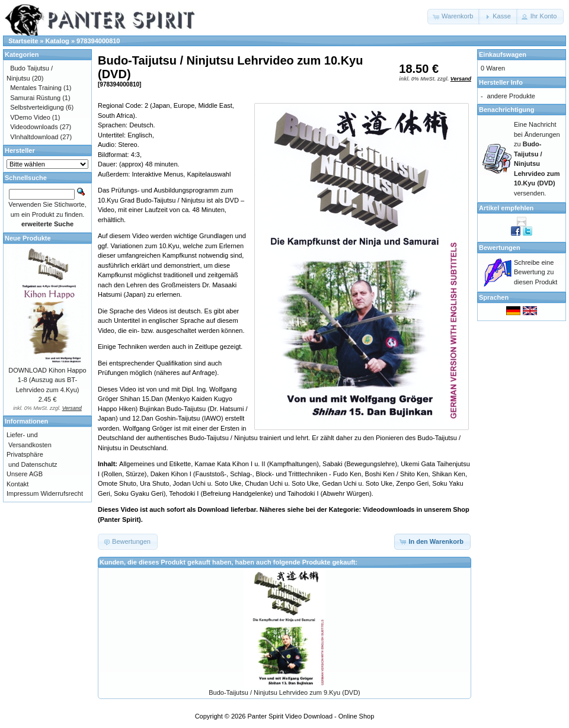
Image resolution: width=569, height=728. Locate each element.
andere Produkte (511, 96)
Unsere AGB (25, 474)
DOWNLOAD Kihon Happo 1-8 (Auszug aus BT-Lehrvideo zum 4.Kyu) (47, 380)
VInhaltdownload (34, 137)
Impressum (23, 493)
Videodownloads (34, 127)
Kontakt (17, 484)
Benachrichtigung (507, 110)
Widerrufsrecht (62, 493)
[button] (454, 17)
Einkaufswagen (503, 54)
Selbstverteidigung (37, 107)
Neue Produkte (28, 238)
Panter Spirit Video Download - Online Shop (311, 716)
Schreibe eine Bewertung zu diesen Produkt (536, 272)
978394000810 (98, 41)
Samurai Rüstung (35, 98)
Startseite (23, 41)
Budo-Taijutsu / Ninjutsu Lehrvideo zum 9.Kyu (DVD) (284, 692)
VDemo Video (30, 117)
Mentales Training (36, 88)
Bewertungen (500, 248)
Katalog (57, 41)
